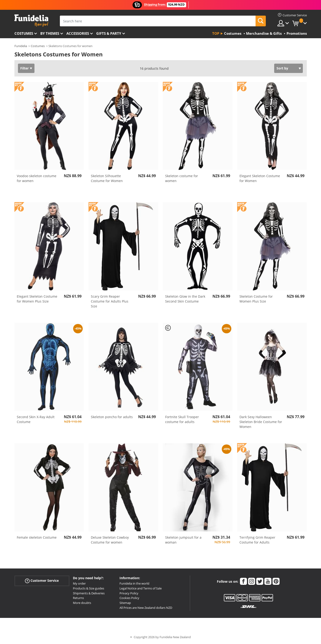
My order (79, 583)
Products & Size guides (89, 588)
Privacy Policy (129, 593)
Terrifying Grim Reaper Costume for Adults (257, 540)
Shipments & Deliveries (89, 593)
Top (216, 33)
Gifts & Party (109, 33)
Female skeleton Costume (37, 537)
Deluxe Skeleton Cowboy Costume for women (110, 540)
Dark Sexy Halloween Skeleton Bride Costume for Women (261, 422)
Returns (78, 598)
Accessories (78, 33)
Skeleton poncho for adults (112, 417)
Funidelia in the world (134, 583)
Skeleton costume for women (182, 178)
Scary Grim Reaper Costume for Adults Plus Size (110, 301)
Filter (24, 68)
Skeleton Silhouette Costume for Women (107, 178)
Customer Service (42, 581)
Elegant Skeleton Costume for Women (260, 178)
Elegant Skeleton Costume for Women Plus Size (37, 299)
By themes (50, 33)
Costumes (24, 33)
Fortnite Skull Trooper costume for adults (182, 419)
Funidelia (21, 46)
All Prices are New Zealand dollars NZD (146, 608)
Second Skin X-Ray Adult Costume (36, 419)
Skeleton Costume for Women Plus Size (256, 299)
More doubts (82, 603)
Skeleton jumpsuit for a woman (183, 540)
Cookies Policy (129, 598)
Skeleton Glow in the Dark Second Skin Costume (185, 299)
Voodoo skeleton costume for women (37, 178)
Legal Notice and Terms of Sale (141, 588)
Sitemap (125, 603)
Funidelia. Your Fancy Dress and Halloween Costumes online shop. (31, 21)
